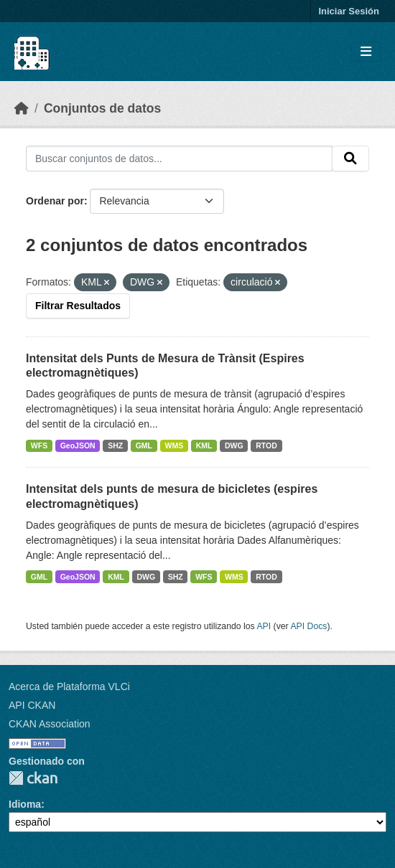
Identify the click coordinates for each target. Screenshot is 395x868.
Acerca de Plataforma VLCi (69, 687)
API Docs (308, 626)
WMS (175, 445)
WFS (39, 445)
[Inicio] (22, 108)
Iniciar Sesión (349, 11)
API (264, 626)
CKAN (33, 778)
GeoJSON (78, 445)
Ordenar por (55, 201)
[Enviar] (350, 159)
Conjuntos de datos (102, 108)
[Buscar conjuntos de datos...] (179, 159)
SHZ (115, 445)
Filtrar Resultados (78, 306)
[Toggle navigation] (366, 52)
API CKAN (32, 705)
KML (204, 445)
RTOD (266, 445)
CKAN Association (50, 724)
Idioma (25, 804)
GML (144, 445)
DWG (234, 445)
